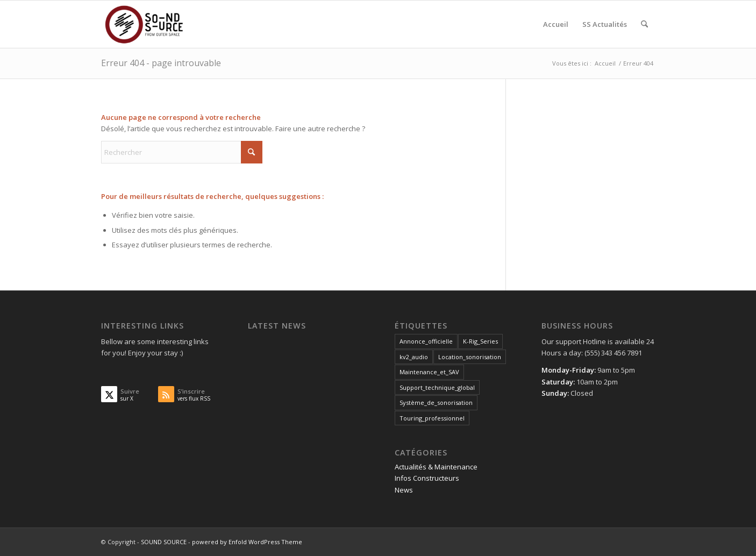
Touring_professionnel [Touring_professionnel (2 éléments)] (432, 418)
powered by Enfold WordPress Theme (247, 542)
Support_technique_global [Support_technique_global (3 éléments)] (437, 387)
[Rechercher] (644, 24)
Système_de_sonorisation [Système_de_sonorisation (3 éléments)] (436, 402)
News (404, 490)
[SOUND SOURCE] (152, 24)
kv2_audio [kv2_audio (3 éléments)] (414, 357)
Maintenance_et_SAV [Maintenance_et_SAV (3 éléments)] (429, 372)
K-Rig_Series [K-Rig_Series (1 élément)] (480, 341)
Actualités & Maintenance (436, 467)
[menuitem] (556, 24)
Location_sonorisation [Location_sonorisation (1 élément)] (470, 357)
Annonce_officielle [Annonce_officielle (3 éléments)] (426, 341)
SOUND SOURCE (164, 542)
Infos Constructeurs (427, 478)
